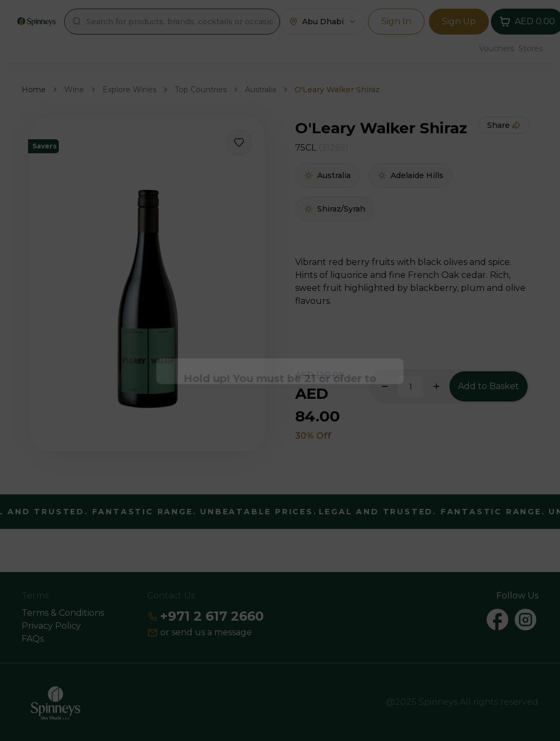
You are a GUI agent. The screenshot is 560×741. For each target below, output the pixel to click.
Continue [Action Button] (280, 403)
